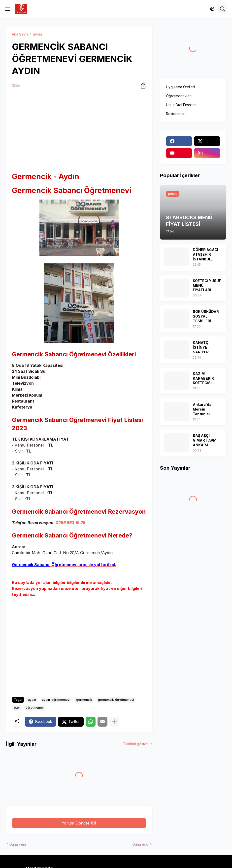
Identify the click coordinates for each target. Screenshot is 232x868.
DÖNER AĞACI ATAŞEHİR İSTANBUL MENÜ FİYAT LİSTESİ (205, 255)
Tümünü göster (135, 744)
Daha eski (141, 844)
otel (17, 708)
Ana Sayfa (20, 34)
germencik (84, 700)
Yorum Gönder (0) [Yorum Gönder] (79, 823)
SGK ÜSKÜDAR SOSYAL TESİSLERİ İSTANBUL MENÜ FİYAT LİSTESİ (206, 316)
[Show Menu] (8, 9)
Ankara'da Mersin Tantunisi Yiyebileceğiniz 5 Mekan (206, 409)
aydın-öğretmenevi (56, 700)
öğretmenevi (35, 708)
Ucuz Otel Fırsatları (181, 105)
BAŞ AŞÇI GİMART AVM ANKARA (205, 440)
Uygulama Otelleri (180, 87)
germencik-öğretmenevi (116, 700)
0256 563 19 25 (70, 523)
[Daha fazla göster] (114, 722)
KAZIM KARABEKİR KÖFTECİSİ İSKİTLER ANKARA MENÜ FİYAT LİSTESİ (206, 379)
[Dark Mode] (212, 9)
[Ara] (223, 9)
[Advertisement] (79, 131)
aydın (37, 34)
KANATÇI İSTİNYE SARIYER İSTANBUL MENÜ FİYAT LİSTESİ (204, 348)
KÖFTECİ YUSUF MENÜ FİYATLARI (207, 285)
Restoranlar (175, 114)
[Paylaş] (142, 85)
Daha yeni (18, 844)
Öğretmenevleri (179, 96)
